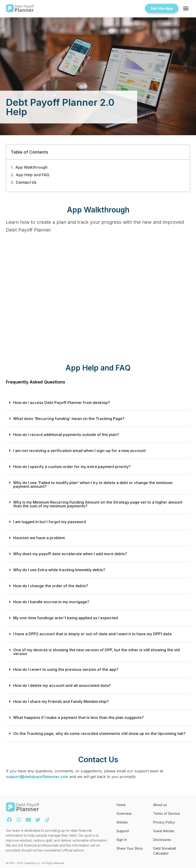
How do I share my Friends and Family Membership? (61, 702)
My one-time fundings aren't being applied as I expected (66, 618)
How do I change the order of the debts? (51, 586)
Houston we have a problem (39, 538)
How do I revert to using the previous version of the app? (66, 670)
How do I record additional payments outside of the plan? (66, 435)
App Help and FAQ (32, 175)
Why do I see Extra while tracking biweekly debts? (59, 570)
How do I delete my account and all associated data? (62, 686)
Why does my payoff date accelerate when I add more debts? (70, 554)
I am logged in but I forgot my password (50, 522)
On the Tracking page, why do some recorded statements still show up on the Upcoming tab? (99, 734)
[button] (186, 8)
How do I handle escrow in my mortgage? (51, 602)
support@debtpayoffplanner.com (37, 777)
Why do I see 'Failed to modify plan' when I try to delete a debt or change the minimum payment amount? (93, 485)
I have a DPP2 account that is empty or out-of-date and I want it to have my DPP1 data (92, 634)
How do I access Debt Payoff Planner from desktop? (62, 403)
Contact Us (26, 182)
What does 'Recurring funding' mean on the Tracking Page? (69, 419)
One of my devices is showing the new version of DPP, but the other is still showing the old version (96, 652)
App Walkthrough (31, 167)
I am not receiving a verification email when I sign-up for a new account (79, 451)
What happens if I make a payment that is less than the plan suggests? (78, 718)
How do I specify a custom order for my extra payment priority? (72, 467)
